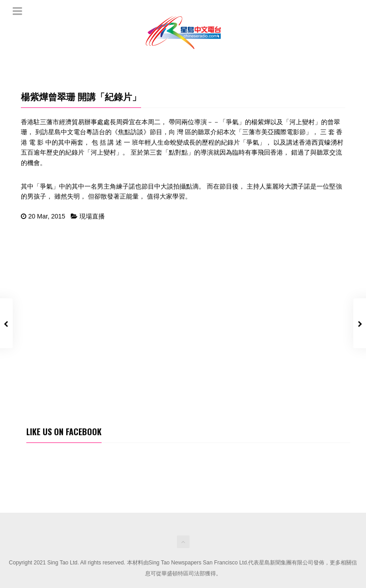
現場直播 (92, 216)
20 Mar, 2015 (47, 216)
